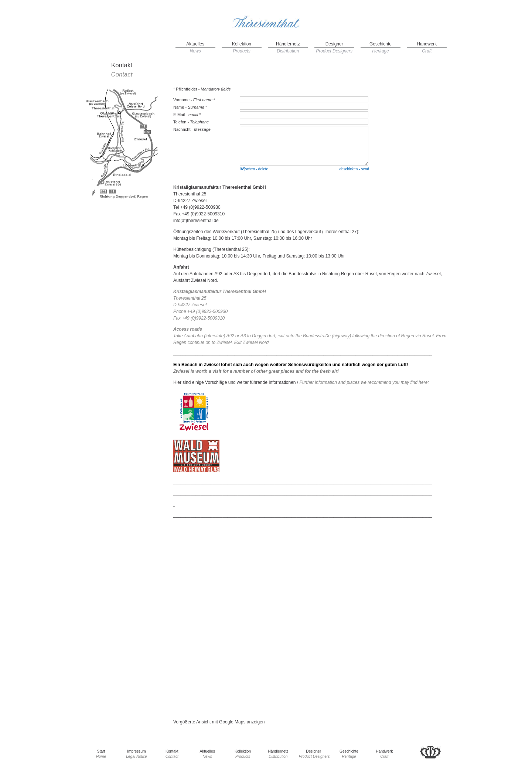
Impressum (136, 751)
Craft (427, 51)
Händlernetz (288, 44)
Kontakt (122, 65)
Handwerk (427, 44)
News (195, 51)
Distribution (288, 51)
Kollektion (242, 44)
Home (101, 756)
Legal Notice (137, 756)
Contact (122, 75)
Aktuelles (195, 44)
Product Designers (334, 51)
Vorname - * (194, 100)
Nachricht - (192, 129)
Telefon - (191, 122)
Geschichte (381, 44)
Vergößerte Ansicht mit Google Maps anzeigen (219, 722)
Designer (334, 44)
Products (241, 51)
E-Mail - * (187, 115)
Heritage (380, 51)
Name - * (190, 107)
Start (101, 751)
